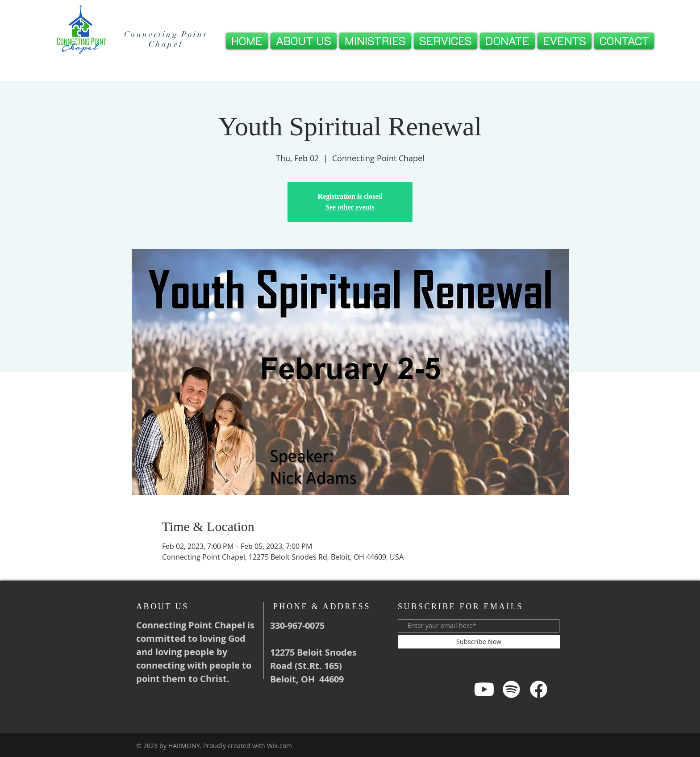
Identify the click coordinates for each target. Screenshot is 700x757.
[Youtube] (484, 689)
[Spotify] (511, 689)
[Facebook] (539, 689)
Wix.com (279, 746)
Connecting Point (166, 34)
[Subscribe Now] (479, 642)
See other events (350, 207)
